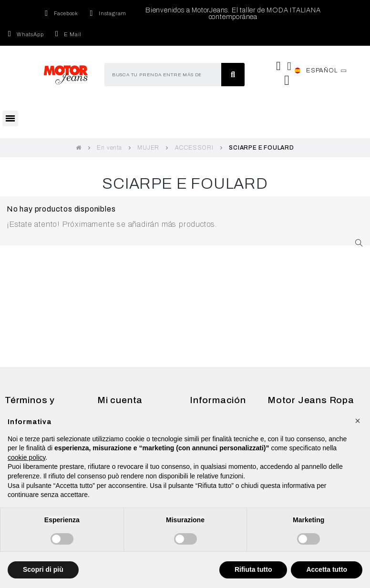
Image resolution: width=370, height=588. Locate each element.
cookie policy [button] (26, 457)
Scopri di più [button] (43, 569)
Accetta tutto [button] (327, 569)
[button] (358, 421)
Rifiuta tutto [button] (253, 569)
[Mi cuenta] (289, 66)
